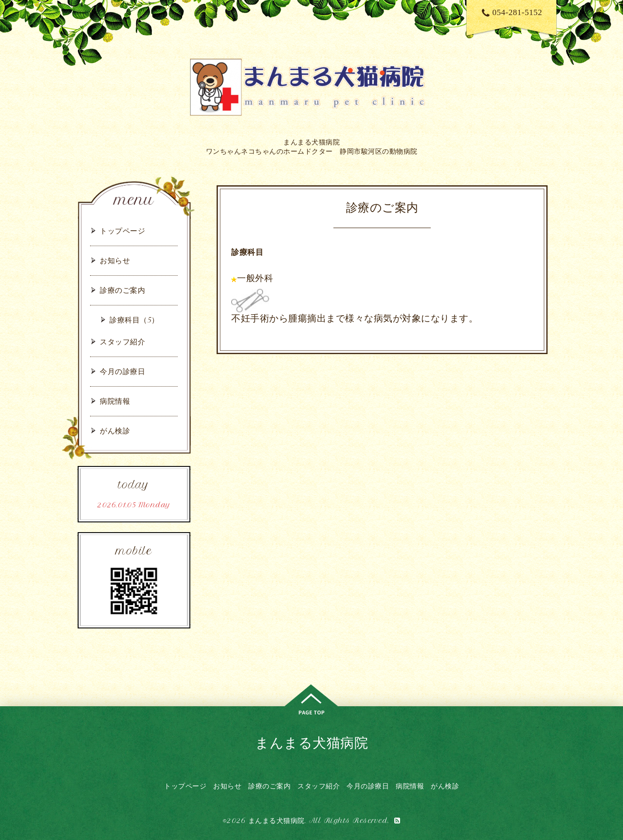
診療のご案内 (122, 290)
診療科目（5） (134, 320)
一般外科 (255, 278)
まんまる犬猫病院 (311, 742)
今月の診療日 (122, 371)
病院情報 (115, 401)
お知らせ (115, 260)
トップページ (122, 231)
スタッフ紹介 (122, 342)
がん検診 (115, 431)
